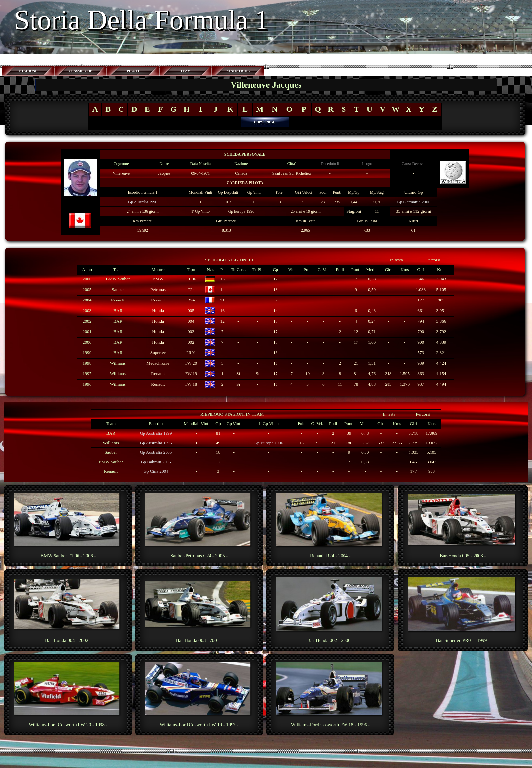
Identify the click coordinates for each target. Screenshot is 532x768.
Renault (118, 300)
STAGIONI (28, 71)
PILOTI (133, 71)
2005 (87, 289)
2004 (87, 300)
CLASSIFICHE (80, 71)
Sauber (118, 289)
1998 (87, 363)
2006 (87, 279)
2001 (87, 332)
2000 (87, 342)
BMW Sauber (118, 279)
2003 (87, 311)
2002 (87, 321)
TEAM (186, 71)
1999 (87, 353)
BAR (118, 311)
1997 (87, 374)
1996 (87, 384)
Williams (118, 363)
